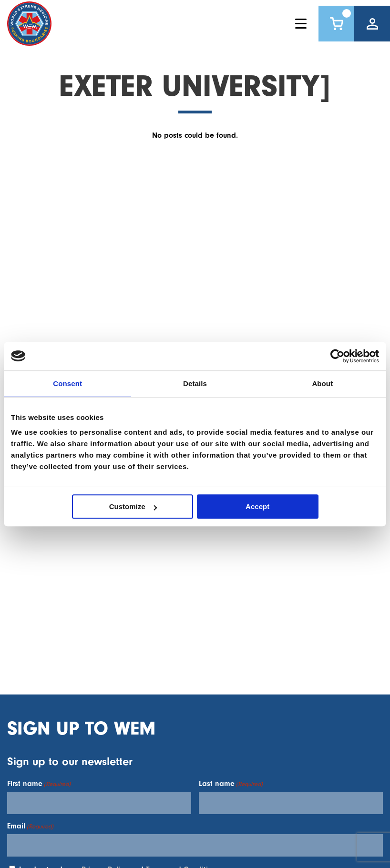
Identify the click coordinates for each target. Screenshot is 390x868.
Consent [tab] (67, 383)
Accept (257, 506)
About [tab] (322, 383)
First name (39, 784)
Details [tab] (195, 383)
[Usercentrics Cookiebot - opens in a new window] (337, 356)
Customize (133, 506)
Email (30, 826)
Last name (231, 784)
